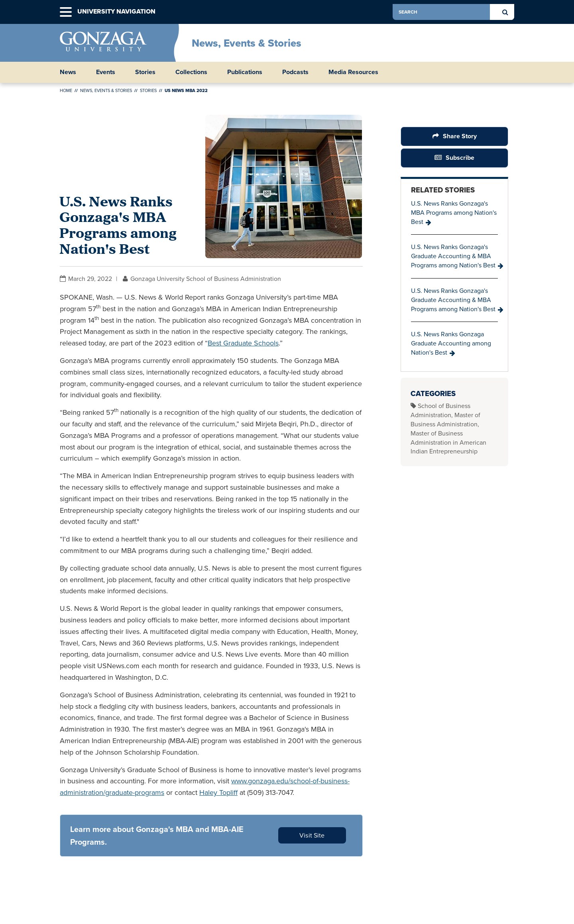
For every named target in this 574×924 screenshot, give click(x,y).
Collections (191, 72)
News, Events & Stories (247, 43)
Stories (145, 72)
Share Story (460, 136)
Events (106, 72)
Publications (245, 72)
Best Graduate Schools (243, 343)
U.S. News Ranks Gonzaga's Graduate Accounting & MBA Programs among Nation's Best (453, 256)
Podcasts (295, 72)
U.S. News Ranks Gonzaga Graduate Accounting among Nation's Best (451, 343)
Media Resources (353, 72)
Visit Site (312, 835)
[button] (66, 12)
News (68, 72)
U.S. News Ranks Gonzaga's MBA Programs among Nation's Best (454, 213)
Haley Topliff (218, 793)
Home (66, 90)
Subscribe (460, 158)
